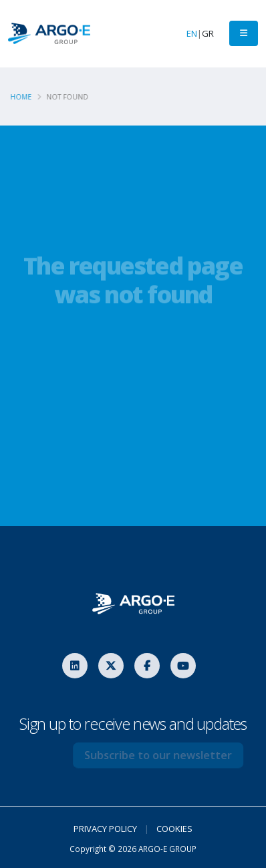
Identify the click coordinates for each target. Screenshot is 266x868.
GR (208, 33)
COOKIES (174, 829)
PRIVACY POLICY (105, 829)
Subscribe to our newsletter (165, 755)
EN (192, 33)
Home (23, 97)
